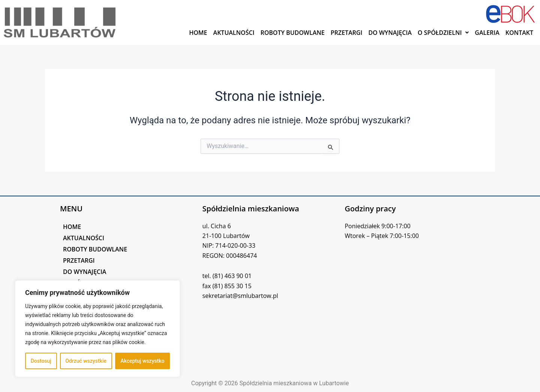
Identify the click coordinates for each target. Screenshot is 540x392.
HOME (198, 33)
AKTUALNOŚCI (234, 33)
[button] (443, 33)
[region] (97, 329)
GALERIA (487, 33)
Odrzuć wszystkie (86, 361)
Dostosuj (41, 361)
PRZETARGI (347, 33)
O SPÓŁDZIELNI (443, 33)
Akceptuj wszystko (142, 361)
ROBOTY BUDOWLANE (292, 33)
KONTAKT (519, 33)
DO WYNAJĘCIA (390, 33)
